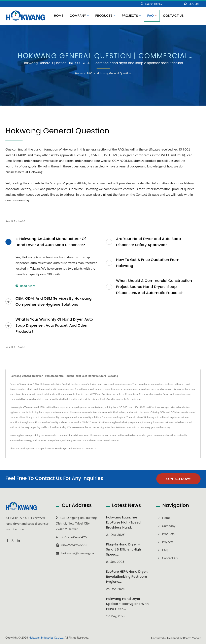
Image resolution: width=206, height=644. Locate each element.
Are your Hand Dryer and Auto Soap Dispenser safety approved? (148, 242)
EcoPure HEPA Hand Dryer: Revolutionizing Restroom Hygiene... (127, 576)
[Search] (163, 4)
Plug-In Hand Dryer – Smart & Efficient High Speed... (124, 549)
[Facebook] (7, 540)
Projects (131, 16)
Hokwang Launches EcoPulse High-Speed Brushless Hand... (123, 522)
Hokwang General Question (114, 73)
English (195, 4)
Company (79, 16)
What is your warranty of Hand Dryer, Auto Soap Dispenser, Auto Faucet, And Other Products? (54, 325)
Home (59, 16)
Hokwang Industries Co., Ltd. (46, 637)
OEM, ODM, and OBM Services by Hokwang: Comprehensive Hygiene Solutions (54, 301)
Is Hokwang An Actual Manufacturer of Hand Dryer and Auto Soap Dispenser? (51, 242)
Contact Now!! (178, 479)
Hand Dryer (61, 448)
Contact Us (173, 16)
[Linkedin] (18, 540)
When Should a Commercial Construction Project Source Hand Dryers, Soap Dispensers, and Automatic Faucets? (154, 287)
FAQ (152, 16)
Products (105, 16)
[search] (142, 4)
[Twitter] (13, 540)
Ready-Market (192, 638)
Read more (25, 286)
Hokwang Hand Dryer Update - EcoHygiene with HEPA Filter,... (127, 604)
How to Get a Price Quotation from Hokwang (148, 263)
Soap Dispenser (46, 448)
